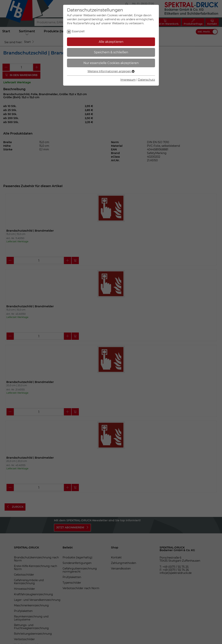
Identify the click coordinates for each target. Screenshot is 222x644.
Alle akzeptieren (111, 42)
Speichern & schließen (111, 52)
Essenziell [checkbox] (78, 31)
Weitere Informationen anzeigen (111, 71)
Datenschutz (147, 80)
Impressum (128, 80)
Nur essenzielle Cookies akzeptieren (111, 63)
